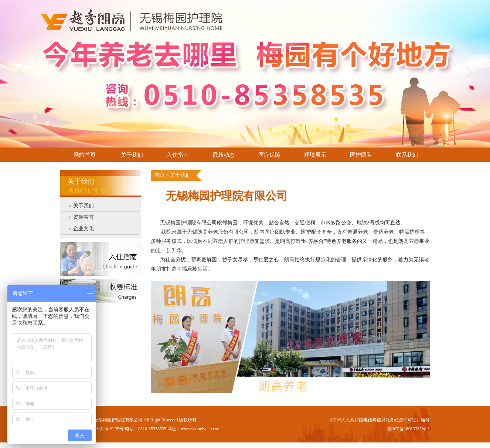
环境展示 (315, 155)
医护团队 (361, 155)
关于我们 (132, 155)
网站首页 (85, 155)
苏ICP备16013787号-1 (409, 429)
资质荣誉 (84, 217)
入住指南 (178, 155)
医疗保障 (269, 155)
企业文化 (84, 229)
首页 (160, 175)
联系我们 (407, 155)
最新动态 (224, 155)
